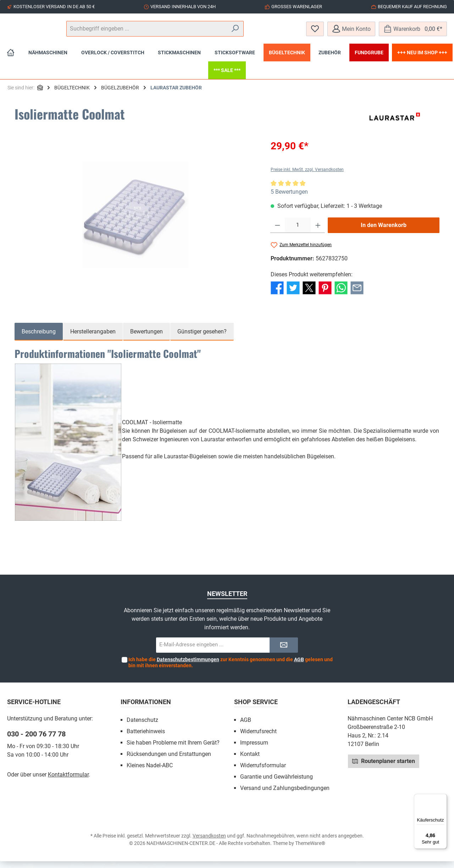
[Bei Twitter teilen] (293, 294)
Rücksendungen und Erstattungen (169, 761)
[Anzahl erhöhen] (318, 232)
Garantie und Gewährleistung (276, 783)
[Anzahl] (298, 232)
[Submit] (284, 652)
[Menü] (443, 798)
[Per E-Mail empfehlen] (357, 294)
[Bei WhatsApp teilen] (341, 294)
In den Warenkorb (384, 232)
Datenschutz (142, 727)
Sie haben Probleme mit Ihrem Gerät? (173, 749)
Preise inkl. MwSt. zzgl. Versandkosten (307, 176)
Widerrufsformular (263, 772)
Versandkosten (209, 842)
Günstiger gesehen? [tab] (202, 338)
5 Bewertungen (289, 198)
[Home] (11, 59)
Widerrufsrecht (258, 738)
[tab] (39, 338)
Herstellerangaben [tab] (93, 338)
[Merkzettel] (315, 32)
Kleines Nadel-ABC (150, 772)
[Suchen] (280, 32)
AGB (299, 666)
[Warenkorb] (413, 32)
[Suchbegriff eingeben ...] (226, 32)
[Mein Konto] (351, 32)
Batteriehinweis (146, 738)
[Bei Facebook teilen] (277, 294)
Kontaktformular (68, 781)
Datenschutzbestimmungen (188, 666)
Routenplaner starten (384, 768)
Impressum (254, 749)
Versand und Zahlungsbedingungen (285, 795)
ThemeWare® (310, 850)
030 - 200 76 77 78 (36, 741)
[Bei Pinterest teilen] (325, 294)
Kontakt (250, 761)
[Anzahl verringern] (278, 232)
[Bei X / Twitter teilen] (309, 294)
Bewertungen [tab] (146, 338)
